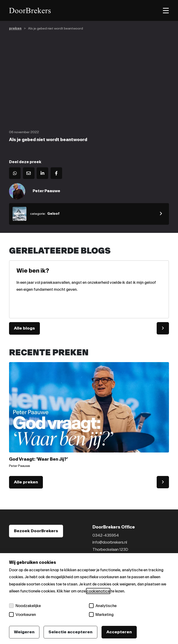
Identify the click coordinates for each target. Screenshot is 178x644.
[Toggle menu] (166, 11)
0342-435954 (106, 535)
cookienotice (98, 591)
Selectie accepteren (70, 632)
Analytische (103, 606)
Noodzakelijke (25, 606)
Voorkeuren (22, 614)
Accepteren (119, 632)
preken (15, 28)
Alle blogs (24, 328)
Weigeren (24, 632)
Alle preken (26, 482)
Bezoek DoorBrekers (36, 531)
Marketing (101, 614)
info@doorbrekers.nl (110, 542)
